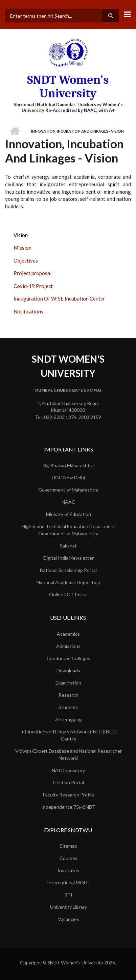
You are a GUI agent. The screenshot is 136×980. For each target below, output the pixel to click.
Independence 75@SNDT (68, 807)
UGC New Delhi (68, 477)
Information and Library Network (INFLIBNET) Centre (69, 735)
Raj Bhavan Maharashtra (68, 465)
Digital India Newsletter (69, 558)
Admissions (68, 646)
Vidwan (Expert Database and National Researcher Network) (69, 754)
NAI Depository (68, 770)
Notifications (28, 311)
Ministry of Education (69, 514)
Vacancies (69, 919)
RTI (68, 895)
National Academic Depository (69, 582)
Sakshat (68, 546)
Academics (68, 634)
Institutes (68, 870)
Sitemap (69, 846)
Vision (21, 235)
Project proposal (32, 273)
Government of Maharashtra (68, 490)
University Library (69, 907)
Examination (68, 683)
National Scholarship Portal (68, 570)
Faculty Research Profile (69, 795)
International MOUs (68, 882)
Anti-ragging (69, 719)
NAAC (68, 502)
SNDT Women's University (68, 87)
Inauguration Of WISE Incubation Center (59, 299)
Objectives (26, 261)
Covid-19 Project (33, 286)
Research (69, 695)
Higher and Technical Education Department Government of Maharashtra (69, 530)
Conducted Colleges (69, 658)
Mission (22, 248)
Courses (69, 858)
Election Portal (68, 782)
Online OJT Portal (68, 594)
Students (69, 707)
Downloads (68, 670)
